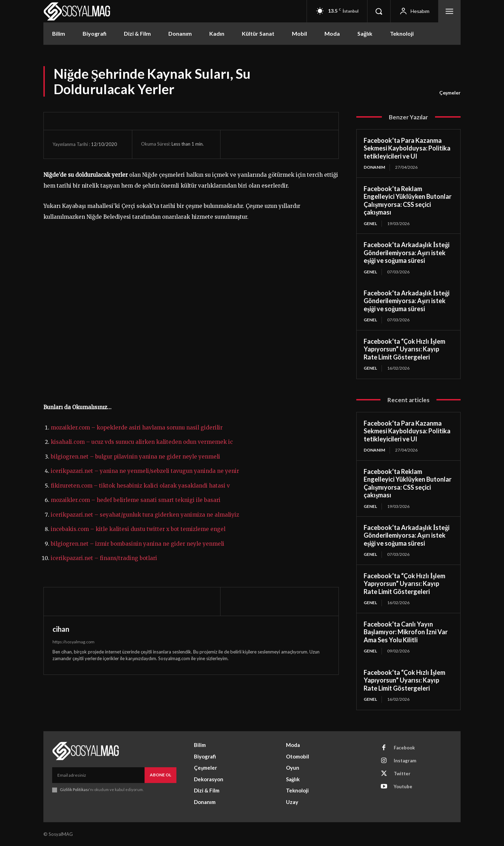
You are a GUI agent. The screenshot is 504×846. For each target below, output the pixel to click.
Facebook (404, 748)
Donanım (374, 167)
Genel (370, 223)
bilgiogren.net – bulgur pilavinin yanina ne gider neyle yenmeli (135, 457)
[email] (98, 775)
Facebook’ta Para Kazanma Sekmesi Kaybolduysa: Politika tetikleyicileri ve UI (407, 148)
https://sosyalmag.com (73, 642)
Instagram (405, 761)
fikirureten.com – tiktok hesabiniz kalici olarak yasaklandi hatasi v (140, 486)
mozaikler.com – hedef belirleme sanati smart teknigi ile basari (136, 500)
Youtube (403, 786)
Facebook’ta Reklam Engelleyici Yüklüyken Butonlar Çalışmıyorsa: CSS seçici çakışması (408, 201)
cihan (61, 629)
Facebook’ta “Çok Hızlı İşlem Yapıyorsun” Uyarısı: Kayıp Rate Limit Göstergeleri (404, 349)
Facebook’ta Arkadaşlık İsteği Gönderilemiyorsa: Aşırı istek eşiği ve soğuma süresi (407, 253)
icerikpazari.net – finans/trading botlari (104, 558)
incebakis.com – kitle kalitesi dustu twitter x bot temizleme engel (138, 529)
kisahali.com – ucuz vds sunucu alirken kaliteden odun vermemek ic (142, 442)
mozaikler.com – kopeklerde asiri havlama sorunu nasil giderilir (137, 428)
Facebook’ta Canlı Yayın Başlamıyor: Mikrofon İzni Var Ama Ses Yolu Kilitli (406, 632)
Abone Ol (160, 775)
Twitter (402, 774)
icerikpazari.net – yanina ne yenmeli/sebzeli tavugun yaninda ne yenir (145, 471)
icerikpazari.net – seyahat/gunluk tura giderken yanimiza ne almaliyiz (145, 515)
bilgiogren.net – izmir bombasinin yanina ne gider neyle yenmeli (138, 544)
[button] (379, 11)
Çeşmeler (450, 93)
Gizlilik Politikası (74, 789)
